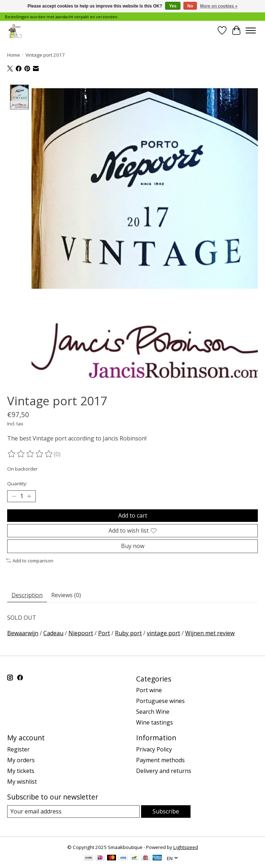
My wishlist (22, 782)
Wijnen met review (210, 633)
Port (104, 633)
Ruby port (128, 633)
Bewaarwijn (23, 633)
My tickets (21, 771)
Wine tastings (155, 723)
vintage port (163, 633)
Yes (173, 6)
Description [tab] (27, 595)
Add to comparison (30, 561)
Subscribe (166, 811)
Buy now (133, 546)
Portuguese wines (160, 701)
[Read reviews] (30, 454)
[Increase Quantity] (29, 496)
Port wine (149, 690)
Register (18, 749)
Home (14, 55)
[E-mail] (73, 812)
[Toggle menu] (251, 30)
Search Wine (153, 712)
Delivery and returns (164, 771)
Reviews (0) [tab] (66, 595)
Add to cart (133, 515)
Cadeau (53, 633)
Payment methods (160, 760)
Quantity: (17, 483)
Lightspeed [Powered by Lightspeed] (186, 847)
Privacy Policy (154, 749)
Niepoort (81, 633)
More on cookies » (219, 6)
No (190, 6)
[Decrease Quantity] (14, 496)
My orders (21, 760)
